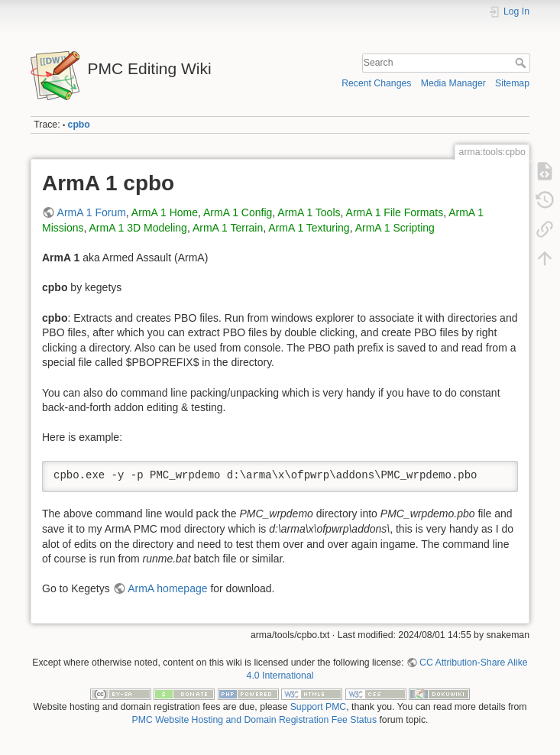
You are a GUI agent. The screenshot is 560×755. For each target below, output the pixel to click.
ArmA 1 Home (165, 212)
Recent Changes (376, 83)
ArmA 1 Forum (92, 212)
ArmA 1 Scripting (395, 228)
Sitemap (512, 83)
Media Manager (453, 83)
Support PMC (319, 707)
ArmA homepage (167, 588)
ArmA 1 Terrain (228, 228)
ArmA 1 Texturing (309, 228)
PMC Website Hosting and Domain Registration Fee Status (254, 720)
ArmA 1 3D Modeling (138, 228)
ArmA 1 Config (238, 212)
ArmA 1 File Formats (395, 212)
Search (522, 63)
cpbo (79, 125)
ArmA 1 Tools (309, 212)
